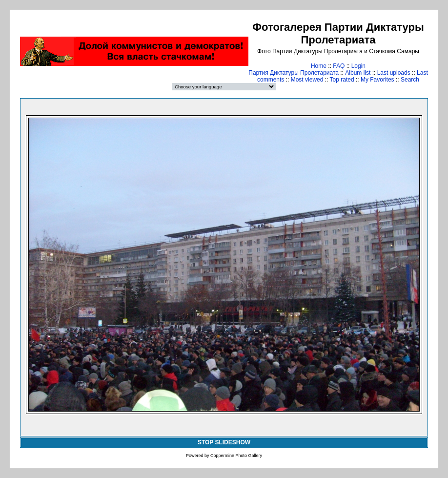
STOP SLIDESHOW (224, 442)
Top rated (342, 80)
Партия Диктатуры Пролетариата (294, 73)
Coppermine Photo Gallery (236, 456)
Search (410, 80)
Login (358, 66)
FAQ (339, 66)
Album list (358, 73)
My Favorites (377, 80)
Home (319, 66)
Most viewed (307, 80)
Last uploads (394, 73)
